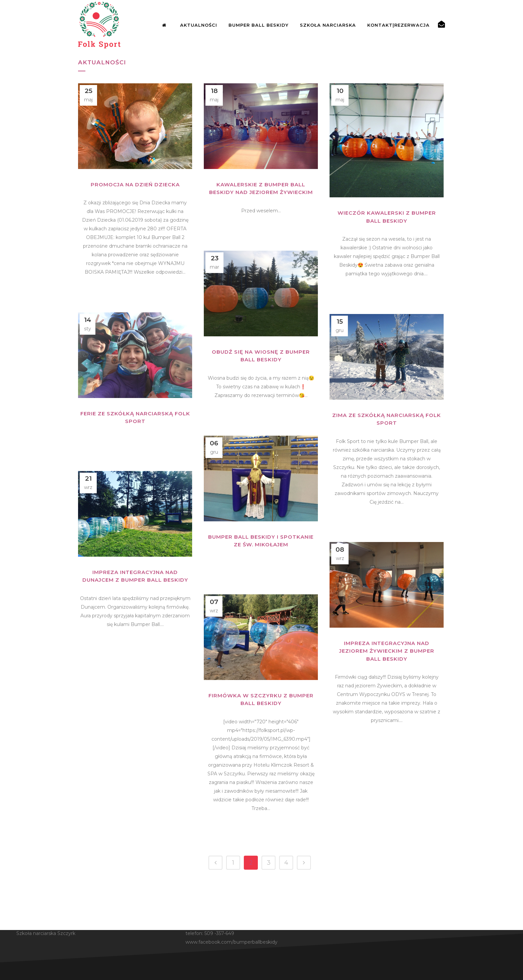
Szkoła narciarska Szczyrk (46, 933)
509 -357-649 (219, 933)
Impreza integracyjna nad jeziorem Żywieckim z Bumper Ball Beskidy (387, 651)
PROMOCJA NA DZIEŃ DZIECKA (135, 184)
